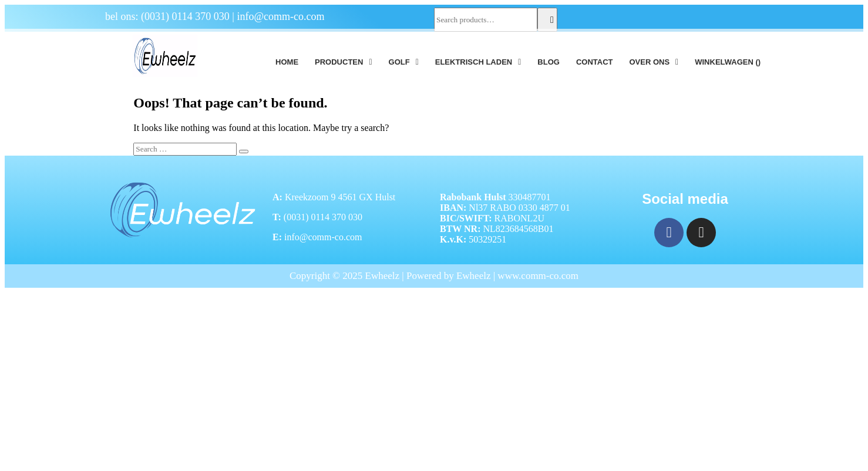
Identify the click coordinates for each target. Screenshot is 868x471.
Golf (404, 62)
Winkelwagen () (728, 62)
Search (547, 20)
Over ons (654, 62)
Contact (595, 62)
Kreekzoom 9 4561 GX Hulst (340, 197)
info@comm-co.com (280, 16)
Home (287, 62)
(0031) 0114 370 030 (185, 16)
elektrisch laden (478, 62)
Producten (343, 62)
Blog (549, 62)
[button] (343, 62)
